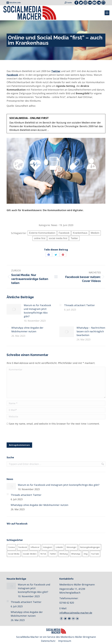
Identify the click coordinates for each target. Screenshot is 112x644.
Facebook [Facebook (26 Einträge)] (23, 547)
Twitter (56, 71)
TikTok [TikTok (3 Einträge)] (43, 554)
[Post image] (14, 309)
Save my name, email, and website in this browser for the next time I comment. (54, 424)
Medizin (95, 233)
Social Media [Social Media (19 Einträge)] (14, 554)
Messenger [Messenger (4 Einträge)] (71, 547)
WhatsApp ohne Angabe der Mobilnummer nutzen (27, 330)
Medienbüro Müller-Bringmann (78, 637)
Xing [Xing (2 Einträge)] (86, 554)
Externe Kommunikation (42, 233)
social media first (58, 238)
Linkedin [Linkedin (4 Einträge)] (59, 547)
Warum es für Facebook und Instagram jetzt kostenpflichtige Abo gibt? (37, 311)
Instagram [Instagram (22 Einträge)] (48, 547)
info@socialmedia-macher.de (76, 613)
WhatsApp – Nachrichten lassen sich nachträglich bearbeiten (91, 331)
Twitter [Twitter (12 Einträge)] (53, 554)
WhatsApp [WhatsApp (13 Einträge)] (76, 554)
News (54, 225)
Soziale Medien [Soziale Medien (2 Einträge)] (30, 554)
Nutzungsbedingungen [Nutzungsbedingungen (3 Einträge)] (90, 547)
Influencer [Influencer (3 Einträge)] (35, 547)
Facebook (64, 233)
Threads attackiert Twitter (79, 305)
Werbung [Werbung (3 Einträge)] (64, 554)
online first (40, 238)
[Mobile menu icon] (107, 13)
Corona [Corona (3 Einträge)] (11, 547)
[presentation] (27, 435)
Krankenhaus (80, 233)
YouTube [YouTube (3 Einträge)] (95, 554)
